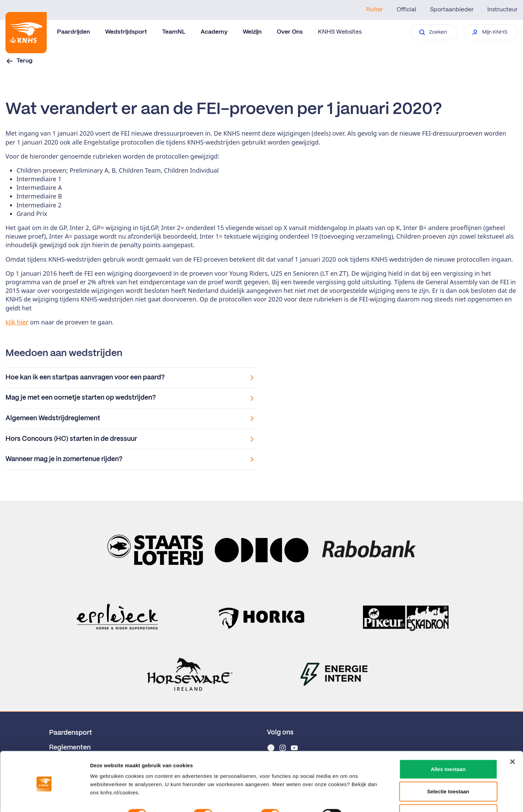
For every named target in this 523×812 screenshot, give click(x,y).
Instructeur (502, 10)
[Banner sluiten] (512, 735)
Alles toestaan (448, 742)
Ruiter (374, 10)
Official (406, 10)
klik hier (17, 322)
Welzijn (252, 32)
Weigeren (448, 787)
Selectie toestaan (448, 765)
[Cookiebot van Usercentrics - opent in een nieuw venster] (44, 799)
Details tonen (106, 798)
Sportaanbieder (452, 10)
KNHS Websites (340, 32)
